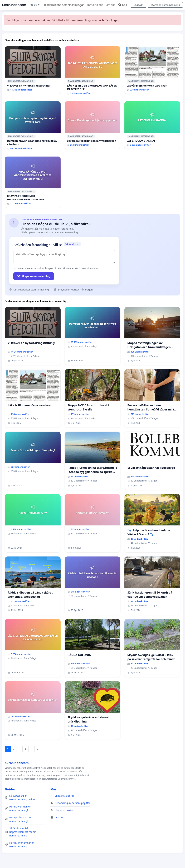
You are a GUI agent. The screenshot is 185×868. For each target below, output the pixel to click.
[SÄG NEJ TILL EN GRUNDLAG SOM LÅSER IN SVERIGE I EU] (93, 72)
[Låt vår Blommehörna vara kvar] (152, 70)
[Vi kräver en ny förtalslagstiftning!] (33, 70)
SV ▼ (35, 5)
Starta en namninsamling (165, 5)
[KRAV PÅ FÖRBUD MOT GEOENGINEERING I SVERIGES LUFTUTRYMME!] (33, 182)
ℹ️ (34, 81)
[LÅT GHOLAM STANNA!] (152, 125)
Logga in (138, 5)
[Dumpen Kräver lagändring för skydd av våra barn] (33, 127)
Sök (122, 5)
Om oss (111, 5)
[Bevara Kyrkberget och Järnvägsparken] (93, 125)
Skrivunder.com (14, 5)
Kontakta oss (95, 5)
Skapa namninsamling (34, 276)
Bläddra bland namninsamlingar (64, 5)
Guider (10, 789)
